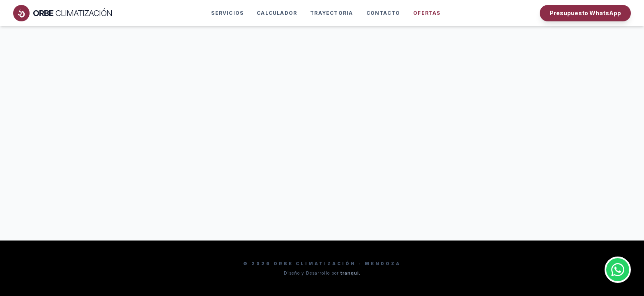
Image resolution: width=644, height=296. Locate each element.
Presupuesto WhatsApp (585, 13)
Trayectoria (331, 13)
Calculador (277, 13)
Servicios (227, 13)
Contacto (383, 13)
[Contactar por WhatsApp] (618, 270)
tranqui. (351, 273)
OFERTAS (427, 13)
